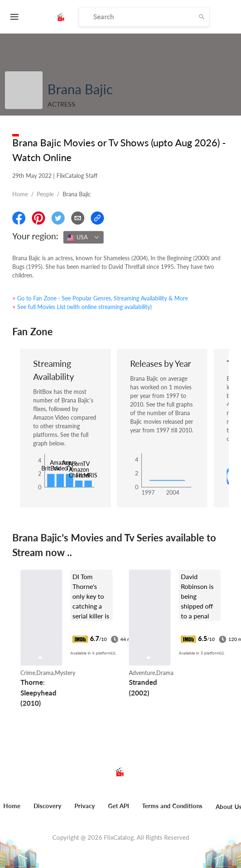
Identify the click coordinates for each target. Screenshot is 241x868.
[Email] (78, 218)
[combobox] (83, 237)
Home (20, 194)
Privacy (85, 806)
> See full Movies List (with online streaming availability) (82, 307)
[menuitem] (47, 810)
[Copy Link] (97, 218)
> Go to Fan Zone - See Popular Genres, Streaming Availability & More (100, 298)
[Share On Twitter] (58, 218)
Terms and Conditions (172, 806)
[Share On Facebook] (19, 218)
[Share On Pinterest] (38, 218)
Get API (118, 806)
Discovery (47, 806)
